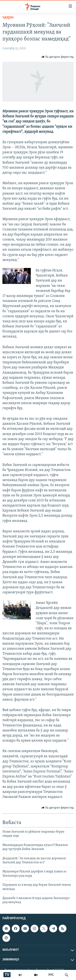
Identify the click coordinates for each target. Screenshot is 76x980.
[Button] (58, 57)
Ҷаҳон (8, 18)
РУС (51, 975)
